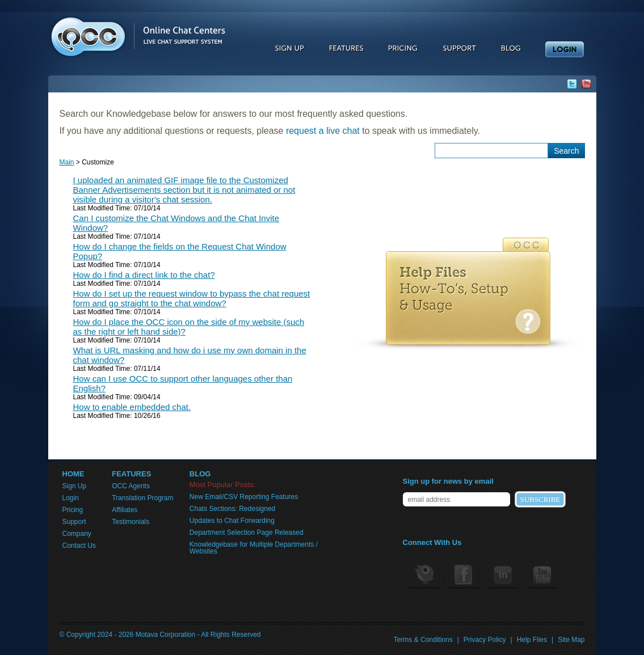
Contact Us (79, 546)
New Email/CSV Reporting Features (244, 497)
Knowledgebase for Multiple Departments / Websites (254, 548)
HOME (73, 474)
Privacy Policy (485, 640)
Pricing (73, 510)
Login (71, 498)
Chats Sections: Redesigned (232, 509)
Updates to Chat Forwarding (232, 521)
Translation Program (142, 498)
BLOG (200, 474)
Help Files (532, 640)
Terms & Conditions (423, 640)
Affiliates (125, 510)
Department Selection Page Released (247, 533)
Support (74, 522)
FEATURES (131, 474)
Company (77, 534)
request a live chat (323, 131)
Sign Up (75, 486)
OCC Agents (131, 486)
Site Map (571, 640)
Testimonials (131, 522)
